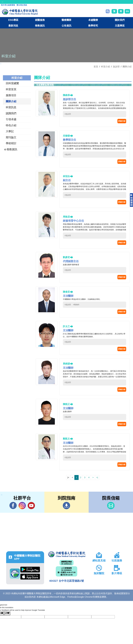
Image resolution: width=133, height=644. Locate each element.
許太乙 (66, 326)
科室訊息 (11, 107)
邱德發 (66, 136)
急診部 (116, 67)
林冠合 (66, 176)
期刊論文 (11, 137)
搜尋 (108, 11)
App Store (30, 577)
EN (127, 11)
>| (97, 477)
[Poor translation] (7, 613)
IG (22, 506)
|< (68, 477)
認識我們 (11, 113)
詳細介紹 (122, 121)
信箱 (111, 506)
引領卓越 (11, 119)
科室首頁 (11, 89)
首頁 (96, 67)
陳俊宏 (66, 292)
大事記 (10, 131)
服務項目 (11, 95)
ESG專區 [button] (13, 20)
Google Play (30, 570)
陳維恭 (66, 95)
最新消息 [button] (13, 26)
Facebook (13, 505)
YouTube (31, 505)
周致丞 (66, 217)
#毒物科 (76, 305)
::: (2, 2)
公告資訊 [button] (66, 26)
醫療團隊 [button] (66, 20)
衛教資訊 (11, 149)
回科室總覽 (12, 83)
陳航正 (66, 404)
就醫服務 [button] (40, 20)
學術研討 (11, 143)
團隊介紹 (127, 67)
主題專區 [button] (120, 26)
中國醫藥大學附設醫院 (67, 554)
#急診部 (68, 114)
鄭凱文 (66, 439)
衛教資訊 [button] (40, 26)
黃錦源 (66, 364)
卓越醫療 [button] (93, 20)
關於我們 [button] (120, 20)
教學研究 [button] (93, 26)
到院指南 (66, 506)
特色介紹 (11, 125)
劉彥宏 (66, 257)
